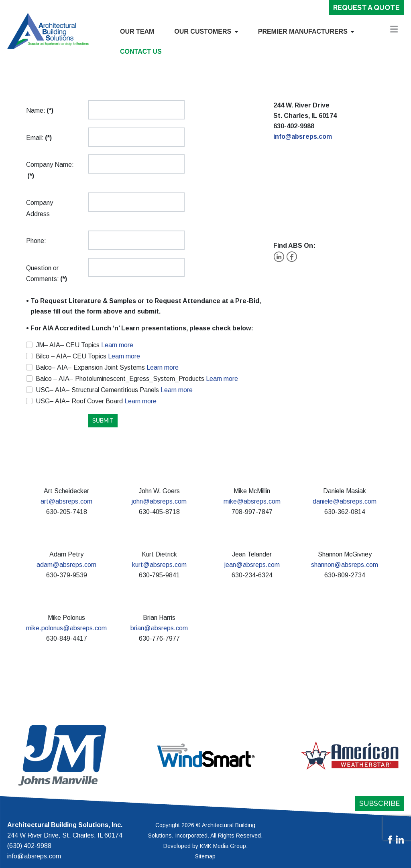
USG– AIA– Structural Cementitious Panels (114, 390)
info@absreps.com (303, 137)
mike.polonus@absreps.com (66, 628)
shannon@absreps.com (345, 565)
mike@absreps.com (252, 501)
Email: (39, 138)
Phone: (36, 241)
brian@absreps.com (159, 628)
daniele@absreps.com (345, 501)
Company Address (40, 208)
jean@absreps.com (252, 565)
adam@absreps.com (66, 565)
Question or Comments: (47, 274)
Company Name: (50, 170)
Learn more (116, 345)
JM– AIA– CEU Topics (84, 345)
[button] (206, 32)
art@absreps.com (66, 501)
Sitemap (205, 856)
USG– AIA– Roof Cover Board (96, 401)
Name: (40, 110)
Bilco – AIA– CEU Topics (88, 356)
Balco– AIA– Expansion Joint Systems (107, 367)
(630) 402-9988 (29, 846)
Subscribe (379, 803)
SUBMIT (103, 421)
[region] (205, 755)
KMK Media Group (223, 846)
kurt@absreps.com (159, 565)
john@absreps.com (159, 501)
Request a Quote (366, 7)
